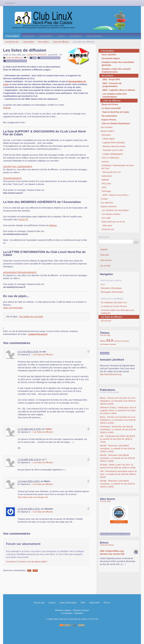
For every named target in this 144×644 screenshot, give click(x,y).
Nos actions (43, 42)
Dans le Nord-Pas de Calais (116, 112)
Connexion (11, 562)
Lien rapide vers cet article (31, 317)
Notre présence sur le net (113, 222)
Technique (106, 191)
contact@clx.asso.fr (38, 334)
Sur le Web (105, 266)
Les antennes (76, 36)
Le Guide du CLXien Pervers (114, 306)
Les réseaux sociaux (111, 214)
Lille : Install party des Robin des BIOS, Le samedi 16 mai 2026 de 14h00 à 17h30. (118, 439)
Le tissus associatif (111, 108)
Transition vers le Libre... (114, 150)
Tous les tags (105, 335)
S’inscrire (22, 562)
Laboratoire (107, 176)
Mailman (7, 108)
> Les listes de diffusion (42, 355)
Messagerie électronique (16, 61)
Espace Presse (109, 120)
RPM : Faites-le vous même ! (116, 195)
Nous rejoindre (109, 55)
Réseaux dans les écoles (114, 146)
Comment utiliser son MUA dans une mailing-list (117, 312)
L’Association (12, 36)
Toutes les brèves (107, 545)
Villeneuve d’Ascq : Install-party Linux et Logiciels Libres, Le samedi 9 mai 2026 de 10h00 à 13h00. (118, 410)
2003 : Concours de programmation (112, 85)
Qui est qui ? (107, 321)
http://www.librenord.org (111, 374)
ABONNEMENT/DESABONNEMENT (20, 272)
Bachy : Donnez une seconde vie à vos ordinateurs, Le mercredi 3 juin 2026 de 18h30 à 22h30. (118, 401)
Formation (113, 344)
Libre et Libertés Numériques (116, 123)
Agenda (104, 249)
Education (106, 135)
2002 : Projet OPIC (111, 79)
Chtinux (103, 341)
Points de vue (108, 229)
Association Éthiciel (119, 513)
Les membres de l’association (115, 210)
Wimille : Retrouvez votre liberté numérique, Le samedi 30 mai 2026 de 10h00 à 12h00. (117, 449)
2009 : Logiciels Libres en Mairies (119, 90)
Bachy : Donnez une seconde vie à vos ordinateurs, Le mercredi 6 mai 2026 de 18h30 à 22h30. (118, 420)
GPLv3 (107, 603)
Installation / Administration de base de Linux (118, 167)
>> (136, 241)
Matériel (105, 180)
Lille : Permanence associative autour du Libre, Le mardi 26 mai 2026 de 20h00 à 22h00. (118, 474)
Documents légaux (111, 58)
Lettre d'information (68, 603)
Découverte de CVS (112, 172)
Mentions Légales (63, 610)
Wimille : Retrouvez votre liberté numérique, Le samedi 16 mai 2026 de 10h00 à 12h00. (117, 458)
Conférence (118, 341)
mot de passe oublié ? (38, 562)
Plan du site (39, 603)
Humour (105, 162)
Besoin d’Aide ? (46, 36)
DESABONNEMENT (12, 178)
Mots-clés (105, 255)
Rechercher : (104, 237)
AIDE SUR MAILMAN (13, 308)
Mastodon (79, 613)
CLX (34, 58)
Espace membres (94, 36)
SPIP (104, 187)
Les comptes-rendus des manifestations (115, 95)
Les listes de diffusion (112, 317)
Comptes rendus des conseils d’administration (116, 70)
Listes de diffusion (61, 42)
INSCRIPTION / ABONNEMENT (18, 167)
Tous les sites (105, 501)
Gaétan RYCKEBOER (37, 55)
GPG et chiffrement (110, 158)
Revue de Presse (110, 104)
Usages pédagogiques (113, 154)
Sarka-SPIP (94, 603)
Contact (61, 36)
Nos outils (106, 218)
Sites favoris (106, 260)
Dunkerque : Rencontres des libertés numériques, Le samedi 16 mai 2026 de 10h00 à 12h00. (118, 429)
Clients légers (109, 139)
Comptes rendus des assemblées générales (118, 64)
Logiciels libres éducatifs (114, 143)
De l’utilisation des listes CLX (114, 302)
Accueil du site (12, 42)
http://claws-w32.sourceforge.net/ (33, 497)
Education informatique (50, 58)
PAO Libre (106, 184)
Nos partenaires (109, 116)
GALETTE (23, 220)
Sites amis (107, 226)
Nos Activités (29, 36)
